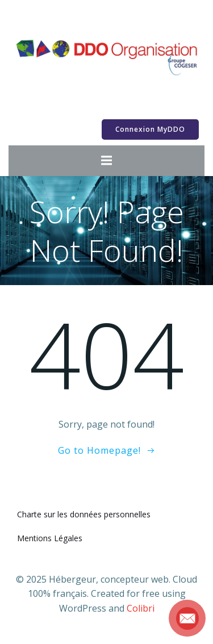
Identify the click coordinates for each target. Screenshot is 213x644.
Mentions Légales (50, 538)
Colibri (141, 608)
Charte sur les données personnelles (84, 514)
